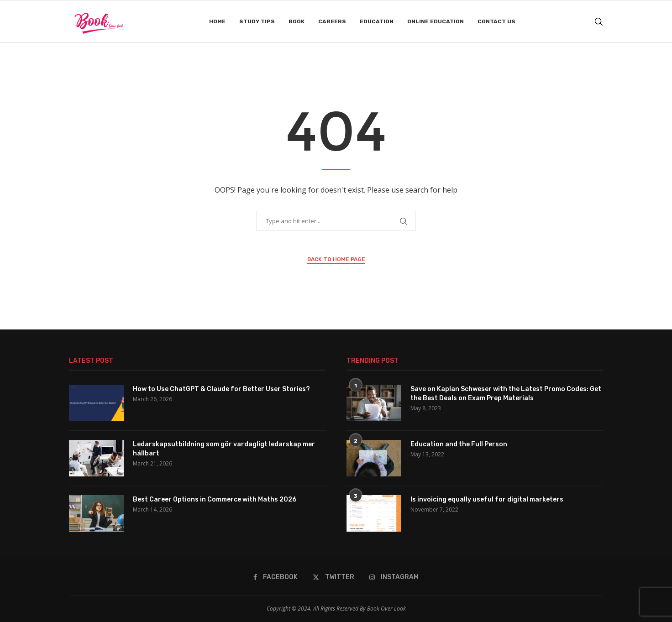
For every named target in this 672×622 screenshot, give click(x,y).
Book (297, 21)
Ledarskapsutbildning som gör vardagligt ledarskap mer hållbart (224, 449)
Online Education (436, 21)
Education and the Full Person (459, 444)
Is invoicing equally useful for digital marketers (487, 499)
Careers (332, 21)
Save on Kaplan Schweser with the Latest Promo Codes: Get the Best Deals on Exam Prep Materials (506, 394)
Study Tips (257, 21)
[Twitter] (333, 577)
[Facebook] (276, 577)
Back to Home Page (336, 259)
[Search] (598, 22)
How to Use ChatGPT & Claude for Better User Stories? (221, 389)
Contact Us (496, 21)
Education (377, 21)
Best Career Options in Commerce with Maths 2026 (215, 499)
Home (217, 21)
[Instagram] (394, 577)
